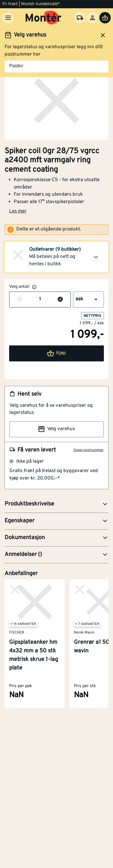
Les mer (18, 211)
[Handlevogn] (105, 18)
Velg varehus (56, 429)
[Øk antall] (60, 300)
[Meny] (8, 18)
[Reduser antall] (20, 300)
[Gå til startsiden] (44, 18)
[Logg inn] (92, 18)
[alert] (56, 230)
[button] (56, 257)
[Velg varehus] (80, 18)
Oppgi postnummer (88, 450)
